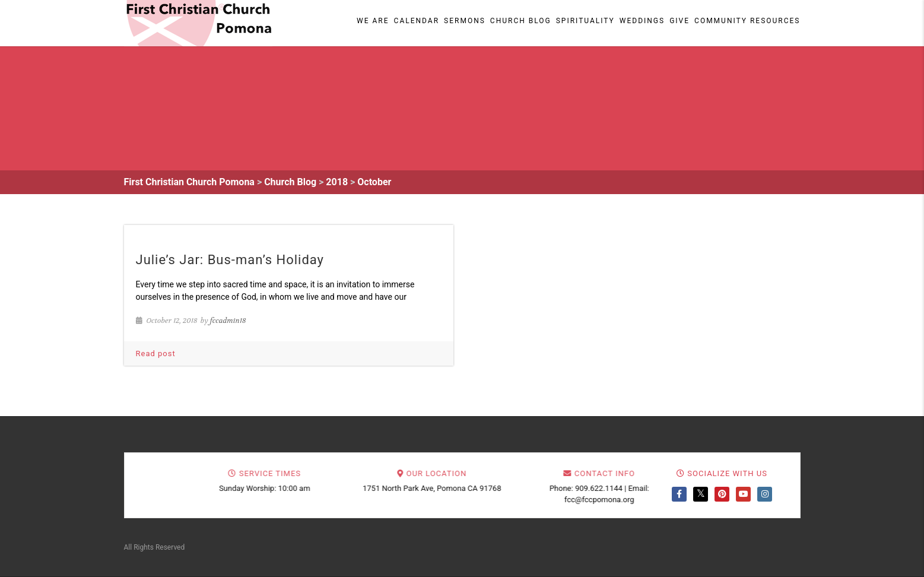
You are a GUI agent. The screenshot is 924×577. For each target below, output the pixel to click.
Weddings (642, 21)
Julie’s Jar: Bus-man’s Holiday (230, 260)
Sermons (465, 21)
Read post (156, 354)
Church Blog (521, 21)
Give (679, 21)
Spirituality (585, 21)
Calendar (417, 21)
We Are (373, 21)
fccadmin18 (228, 321)
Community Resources (747, 21)
